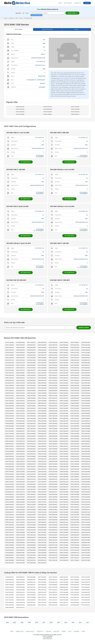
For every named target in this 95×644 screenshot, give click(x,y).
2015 (58, 623)
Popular (48, 632)
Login (87, 3)
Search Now (72, 13)
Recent (64, 632)
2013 (73, 623)
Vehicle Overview (19, 30)
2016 (51, 623)
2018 (37, 623)
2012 (80, 623)
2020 (22, 623)
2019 (29, 623)
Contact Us (78, 3)
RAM (44, 44)
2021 (15, 623)
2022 (7, 623)
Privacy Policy (30, 632)
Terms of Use (20, 632)
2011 (88, 623)
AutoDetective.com (17, 3)
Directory (56, 632)
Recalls (76, 30)
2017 (44, 623)
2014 (66, 623)
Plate (27, 13)
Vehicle (47, 30)
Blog (70, 632)
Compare (76, 632)
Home (60, 3)
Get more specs (26, 163)
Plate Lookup (68, 3)
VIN (24, 13)
